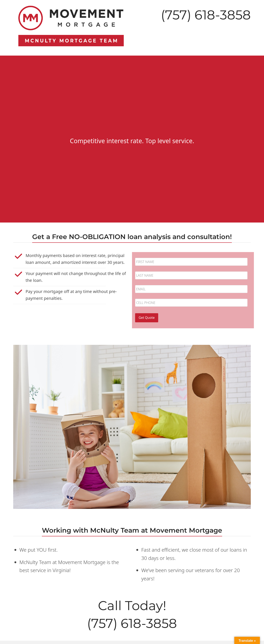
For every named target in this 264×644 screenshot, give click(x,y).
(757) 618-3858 (206, 15)
